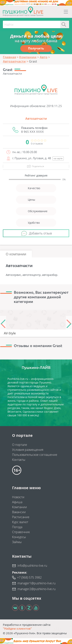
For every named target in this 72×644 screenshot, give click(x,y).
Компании (19, 507)
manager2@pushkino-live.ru (36, 589)
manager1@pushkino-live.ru (36, 583)
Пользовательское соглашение (35, 455)
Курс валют (20, 522)
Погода (17, 527)
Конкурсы (19, 537)
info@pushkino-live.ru (32, 566)
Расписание (21, 517)
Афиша (17, 502)
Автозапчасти (36, 119)
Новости (18, 497)
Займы (17, 542)
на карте (58, 158)
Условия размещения (28, 450)
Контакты (19, 460)
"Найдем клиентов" (17, 628)
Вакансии (19, 512)
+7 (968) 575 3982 (29, 577)
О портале (20, 445)
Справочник (21, 532)
